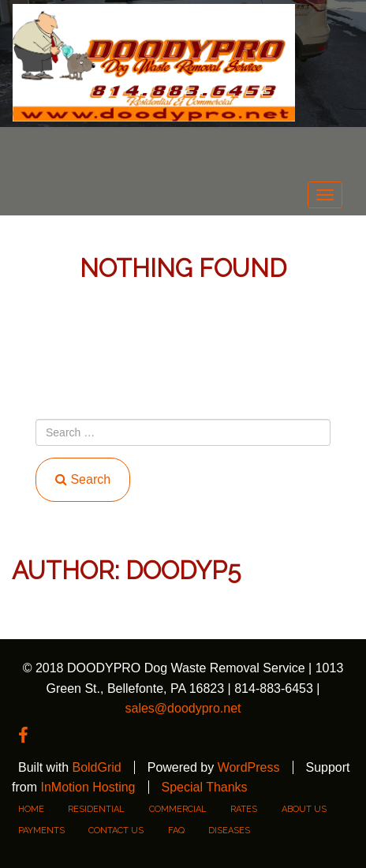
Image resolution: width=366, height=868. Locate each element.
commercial (178, 809)
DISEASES (229, 831)
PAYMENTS (41, 831)
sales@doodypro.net (183, 708)
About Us (304, 809)
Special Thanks (205, 787)
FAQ (176, 831)
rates (244, 809)
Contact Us (116, 831)
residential (96, 809)
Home (31, 809)
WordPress (249, 767)
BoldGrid (96, 767)
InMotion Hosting (88, 787)
